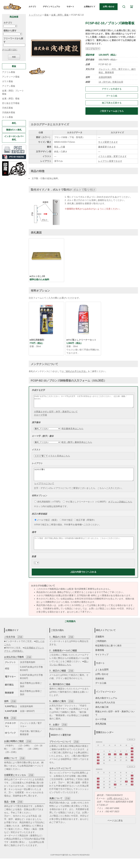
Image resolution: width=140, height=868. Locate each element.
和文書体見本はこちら (72, 431)
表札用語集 (101, 731)
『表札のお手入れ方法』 (76, 371)
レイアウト (37, 466)
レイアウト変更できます (110, 161)
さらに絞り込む (10, 50)
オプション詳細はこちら (120, 507)
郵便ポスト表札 (14, 130)
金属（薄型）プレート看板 (13, 92)
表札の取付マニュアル (106, 705)
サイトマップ (102, 662)
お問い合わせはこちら (118, 806)
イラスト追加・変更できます (112, 156)
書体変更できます (107, 147)
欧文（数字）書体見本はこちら (77, 445)
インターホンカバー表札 (14, 138)
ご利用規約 (101, 648)
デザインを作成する (112, 89)
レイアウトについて (44, 488)
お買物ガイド (90, 7)
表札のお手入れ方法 (105, 710)
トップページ (35, 15)
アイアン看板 (9, 86)
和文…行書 (60, 147)
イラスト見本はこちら (59, 458)
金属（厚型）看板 (60, 15)
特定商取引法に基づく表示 (108, 653)
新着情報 (100, 657)
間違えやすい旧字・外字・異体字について (115, 721)
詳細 (20, 644)
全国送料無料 (105, 77)
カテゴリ (32, 7)
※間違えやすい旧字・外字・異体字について (56, 414)
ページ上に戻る (115, 828)
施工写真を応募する (112, 103)
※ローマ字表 (40, 417)
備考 (34, 537)
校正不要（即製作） (85, 525)
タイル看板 (8, 117)
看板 (46, 15)
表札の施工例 (102, 714)
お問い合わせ (109, 7)
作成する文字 (38, 390)
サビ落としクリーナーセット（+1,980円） (85, 507)
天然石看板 (8, 108)
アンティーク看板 (11, 77)
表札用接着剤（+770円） (48, 507)
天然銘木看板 (9, 112)
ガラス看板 (8, 81)
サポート (70, 7)
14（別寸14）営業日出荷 (111, 82)
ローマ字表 (101, 727)
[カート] (132, 7)
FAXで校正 (66, 525)
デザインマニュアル (51, 7)
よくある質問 (102, 677)
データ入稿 (112, 96)
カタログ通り (84, 478)
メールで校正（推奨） (47, 525)
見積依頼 (100, 686)
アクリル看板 (9, 72)
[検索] (124, 7)
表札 (14, 123)
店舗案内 (100, 644)
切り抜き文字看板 (11, 103)
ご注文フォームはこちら (112, 111)
